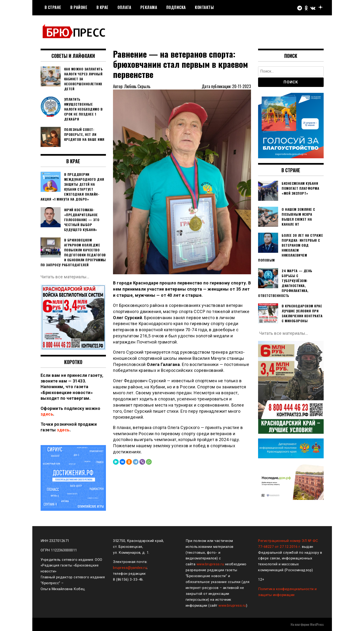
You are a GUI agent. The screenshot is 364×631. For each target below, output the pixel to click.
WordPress (317, 624)
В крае (103, 7)
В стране (53, 7)
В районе (79, 7)
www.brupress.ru (210, 564)
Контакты (204, 7)
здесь (47, 414)
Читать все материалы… (65, 277)
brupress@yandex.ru (130, 568)
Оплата (124, 7)
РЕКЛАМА (149, 7)
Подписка (176, 7)
